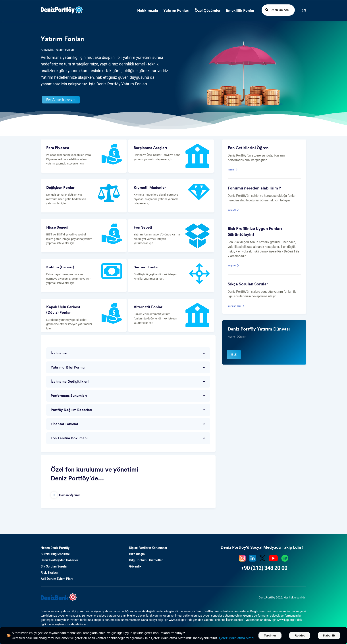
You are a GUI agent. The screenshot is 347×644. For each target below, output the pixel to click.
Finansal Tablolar (129, 424)
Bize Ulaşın (137, 554)
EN (304, 11)
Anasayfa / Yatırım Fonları (57, 50)
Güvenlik (135, 566)
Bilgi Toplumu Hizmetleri (146, 560)
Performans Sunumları (129, 396)
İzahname (129, 353)
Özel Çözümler (208, 11)
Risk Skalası (49, 573)
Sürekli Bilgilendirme (55, 554)
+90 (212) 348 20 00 (264, 568)
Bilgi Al (234, 210)
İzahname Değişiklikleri (129, 382)
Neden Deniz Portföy (55, 548)
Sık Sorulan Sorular (54, 566)
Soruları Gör (237, 306)
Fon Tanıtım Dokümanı (129, 438)
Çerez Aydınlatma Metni (237, 638)
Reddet (300, 635)
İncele (233, 170)
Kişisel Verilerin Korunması (148, 548)
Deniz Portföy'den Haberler (59, 560)
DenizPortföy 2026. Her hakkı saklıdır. (282, 597)
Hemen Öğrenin (66, 495)
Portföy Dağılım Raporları (129, 410)
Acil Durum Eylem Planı (57, 579)
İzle (234, 355)
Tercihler (270, 635)
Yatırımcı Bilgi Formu (129, 367)
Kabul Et (329, 635)
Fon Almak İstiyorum (61, 100)
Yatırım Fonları (176, 11)
